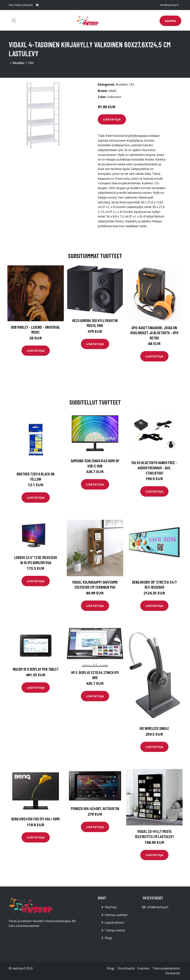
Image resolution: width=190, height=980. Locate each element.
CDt (31, 63)
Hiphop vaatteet (116, 915)
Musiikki (19, 63)
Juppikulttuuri (115, 922)
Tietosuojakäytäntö (166, 968)
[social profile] (37, 5)
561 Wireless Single (154, 728)
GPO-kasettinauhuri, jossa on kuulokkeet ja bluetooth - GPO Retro (154, 333)
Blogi (108, 938)
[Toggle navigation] (14, 20)
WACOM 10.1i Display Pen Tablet (36, 669)
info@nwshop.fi (169, 5)
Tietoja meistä (115, 930)
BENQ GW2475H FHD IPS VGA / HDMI (36, 819)
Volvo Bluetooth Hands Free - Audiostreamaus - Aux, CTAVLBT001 (154, 468)
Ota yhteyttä (126, 968)
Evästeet (143, 968)
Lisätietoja (112, 119)
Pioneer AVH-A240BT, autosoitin (95, 808)
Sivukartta (173, 973)
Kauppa (170, 21)
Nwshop (111, 907)
